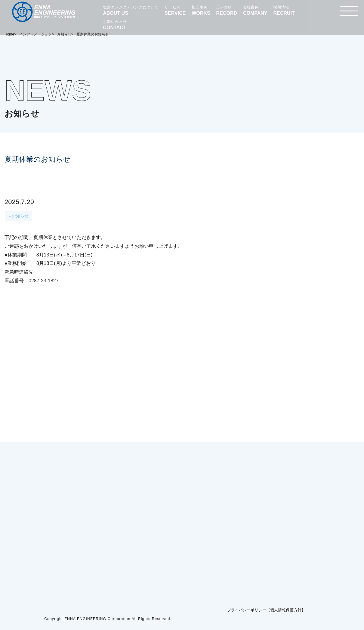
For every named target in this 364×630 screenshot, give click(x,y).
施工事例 (201, 11)
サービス (175, 11)
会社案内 (255, 11)
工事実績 (227, 11)
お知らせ (20, 216)
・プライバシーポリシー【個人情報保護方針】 (264, 610)
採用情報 (284, 11)
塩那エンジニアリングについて (131, 11)
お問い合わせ (115, 25)
